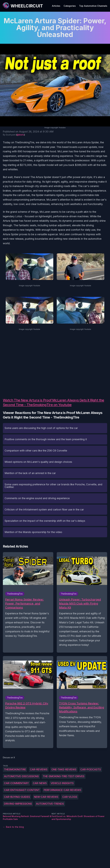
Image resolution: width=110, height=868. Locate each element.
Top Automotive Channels (93, 6)
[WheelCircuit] (23, 6)
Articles (56, 6)
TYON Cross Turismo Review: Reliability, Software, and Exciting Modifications (81, 707)
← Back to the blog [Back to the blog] (13, 827)
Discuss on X (9, 757)
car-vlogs (70, 797)
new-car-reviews (46, 797)
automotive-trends (50, 804)
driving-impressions (18, 804)
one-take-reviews (64, 769)
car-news (40, 783)
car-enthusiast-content (22, 790)
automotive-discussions (21, 776)
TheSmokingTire (15, 769)
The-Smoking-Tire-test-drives (64, 776)
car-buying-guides (17, 797)
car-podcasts (91, 769)
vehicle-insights (62, 783)
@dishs (20, 135)
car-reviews (39, 769)
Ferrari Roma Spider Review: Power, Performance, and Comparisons (24, 604)
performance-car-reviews (62, 790)
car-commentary (16, 783)
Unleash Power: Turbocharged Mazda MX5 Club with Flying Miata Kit (80, 604)
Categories (70, 6)
